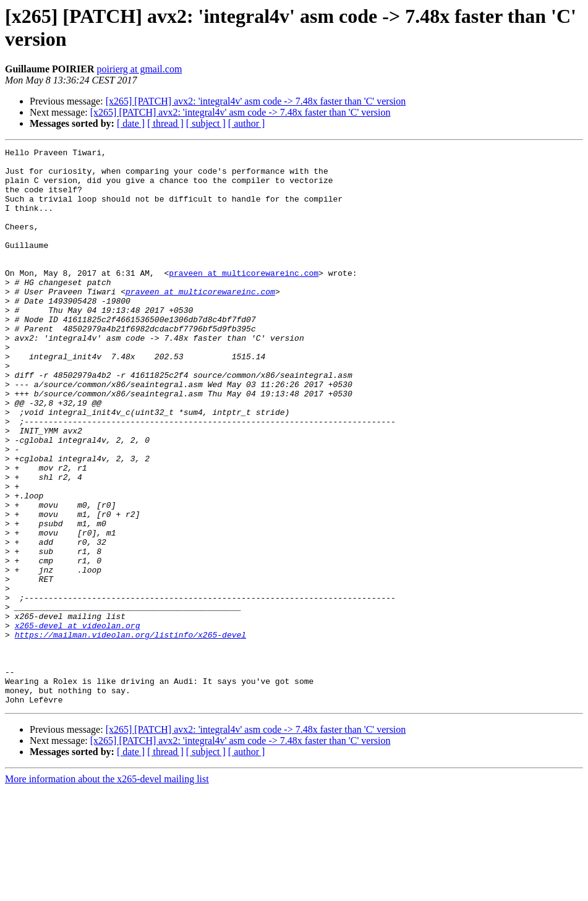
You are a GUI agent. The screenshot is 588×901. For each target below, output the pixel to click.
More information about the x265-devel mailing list (107, 890)
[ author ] (247, 123)
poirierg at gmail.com (139, 69)
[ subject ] (206, 123)
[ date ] (131, 123)
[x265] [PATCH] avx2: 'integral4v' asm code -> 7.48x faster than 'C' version (256, 101)
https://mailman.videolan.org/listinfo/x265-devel (130, 733)
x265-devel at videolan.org (78, 722)
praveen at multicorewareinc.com (244, 299)
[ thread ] (165, 123)
